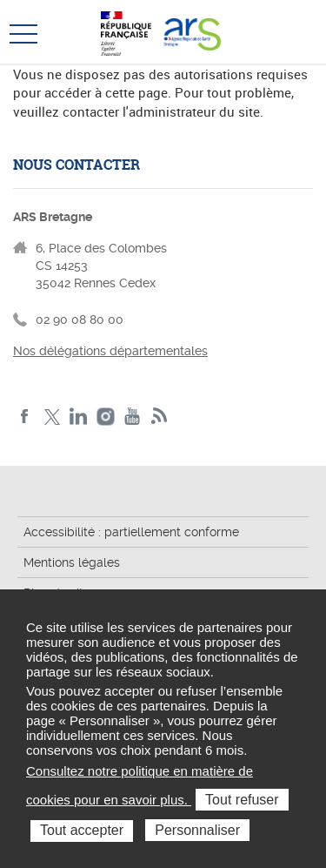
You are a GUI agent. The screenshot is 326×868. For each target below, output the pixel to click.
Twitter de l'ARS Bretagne (52, 417)
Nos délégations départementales (110, 351)
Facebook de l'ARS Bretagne (25, 417)
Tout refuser (242, 800)
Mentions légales (72, 562)
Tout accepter (82, 830)
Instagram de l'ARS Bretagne (106, 417)
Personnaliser (197, 830)
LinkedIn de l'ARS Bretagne (79, 417)
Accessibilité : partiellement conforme (131, 532)
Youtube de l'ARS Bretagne (133, 417)
